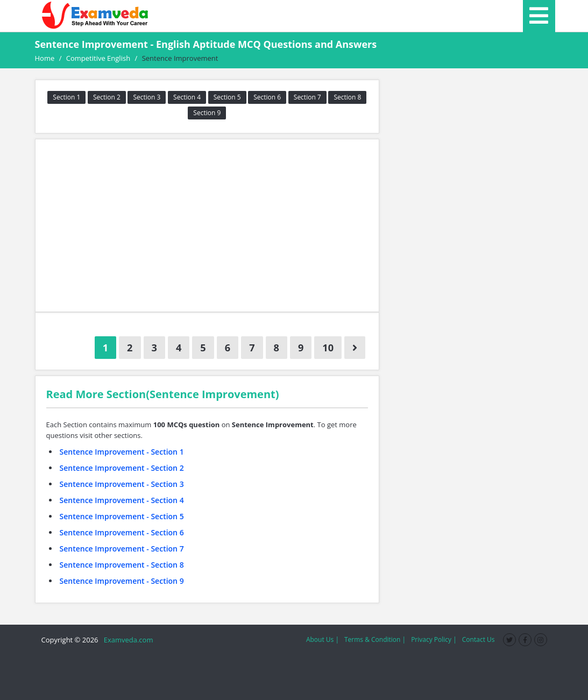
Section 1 (66, 97)
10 (328, 348)
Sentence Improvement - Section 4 (122, 500)
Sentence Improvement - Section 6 (122, 532)
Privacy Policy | (434, 639)
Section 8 (347, 97)
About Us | (323, 639)
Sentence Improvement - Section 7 (122, 549)
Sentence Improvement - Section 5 (122, 516)
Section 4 (187, 97)
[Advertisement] (207, 225)
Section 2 (107, 97)
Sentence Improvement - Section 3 (122, 484)
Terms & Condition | (375, 639)
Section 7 (307, 97)
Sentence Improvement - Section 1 (122, 452)
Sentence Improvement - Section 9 (122, 581)
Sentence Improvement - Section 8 (122, 565)
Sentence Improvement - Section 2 (122, 468)
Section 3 (147, 97)
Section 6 (267, 97)
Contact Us (479, 639)
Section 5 (227, 97)
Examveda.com (127, 640)
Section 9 (207, 113)
